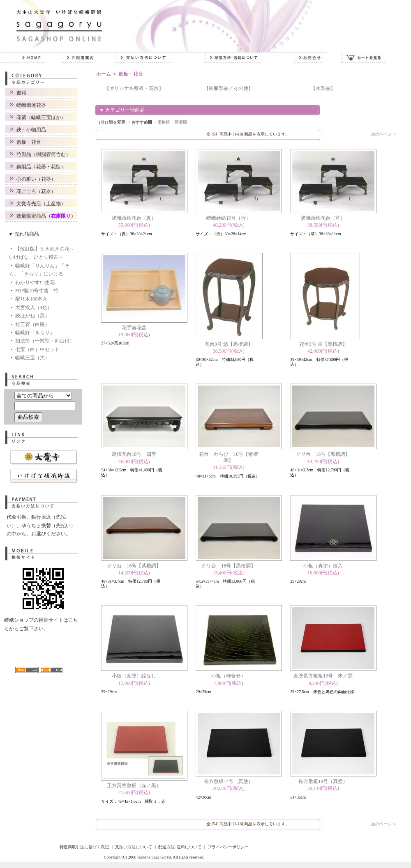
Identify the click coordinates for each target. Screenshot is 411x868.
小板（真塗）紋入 (323, 566)
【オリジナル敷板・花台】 (134, 88)
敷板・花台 (29, 142)
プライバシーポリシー (228, 847)
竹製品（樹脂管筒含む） (44, 154)
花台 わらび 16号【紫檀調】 (229, 457)
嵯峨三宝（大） (32, 358)
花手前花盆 (134, 328)
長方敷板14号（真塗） (229, 781)
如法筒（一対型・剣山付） (45, 341)
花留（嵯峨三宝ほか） (41, 117)
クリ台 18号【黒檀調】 (229, 566)
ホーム (104, 74)
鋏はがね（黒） (32, 316)
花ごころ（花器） (36, 191)
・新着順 (179, 122)
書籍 (21, 93)
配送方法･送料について (180, 847)
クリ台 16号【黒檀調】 (323, 454)
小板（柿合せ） (229, 676)
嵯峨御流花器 (31, 105)
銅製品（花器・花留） (41, 167)
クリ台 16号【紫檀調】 (134, 566)
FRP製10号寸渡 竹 (37, 291)
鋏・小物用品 (31, 130)
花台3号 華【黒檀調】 (323, 344)
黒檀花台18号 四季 (134, 454)
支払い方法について (134, 847)
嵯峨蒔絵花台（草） (323, 218)
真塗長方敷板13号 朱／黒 (323, 676)
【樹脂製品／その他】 (229, 88)
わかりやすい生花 (35, 282)
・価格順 (162, 122)
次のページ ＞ (384, 134)
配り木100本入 (31, 299)
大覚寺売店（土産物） (41, 204)
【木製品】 (323, 88)
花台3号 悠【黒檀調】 (229, 344)
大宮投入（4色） (34, 308)
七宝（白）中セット (37, 349)
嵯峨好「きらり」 (35, 333)
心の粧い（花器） (36, 179)
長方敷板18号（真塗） (323, 781)
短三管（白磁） (32, 324)
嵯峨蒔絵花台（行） (229, 218)
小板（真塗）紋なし (134, 676)
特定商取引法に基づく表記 (84, 847)
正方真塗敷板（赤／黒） (134, 785)
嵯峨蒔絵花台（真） (134, 218)
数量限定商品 (46, 216)
